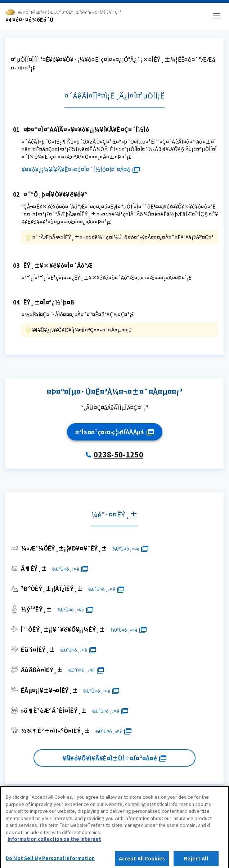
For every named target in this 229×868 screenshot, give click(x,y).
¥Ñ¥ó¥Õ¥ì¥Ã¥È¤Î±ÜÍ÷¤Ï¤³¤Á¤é (114, 758)
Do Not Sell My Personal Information (50, 860)
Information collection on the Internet (54, 841)
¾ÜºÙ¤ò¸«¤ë (130, 549)
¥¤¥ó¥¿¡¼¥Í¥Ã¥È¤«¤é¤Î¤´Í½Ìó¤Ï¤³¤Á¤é (81, 169)
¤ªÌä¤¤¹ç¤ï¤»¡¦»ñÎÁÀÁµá (114, 432)
